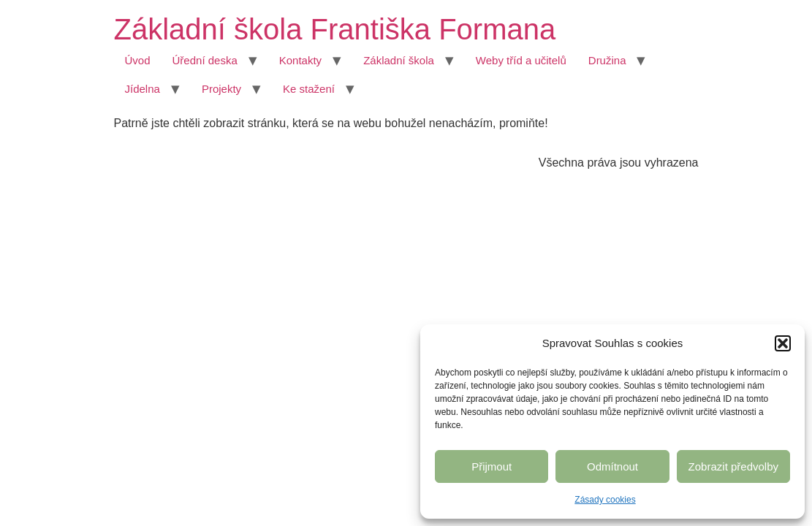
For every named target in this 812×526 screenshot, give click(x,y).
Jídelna (143, 89)
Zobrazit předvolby (733, 466)
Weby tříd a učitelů (521, 60)
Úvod (138, 60)
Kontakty (300, 60)
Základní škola (399, 60)
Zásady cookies (605, 500)
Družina (607, 60)
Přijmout (492, 466)
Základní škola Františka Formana (335, 29)
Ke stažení (309, 89)
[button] (783, 343)
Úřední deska (205, 60)
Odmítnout (612, 466)
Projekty (221, 89)
